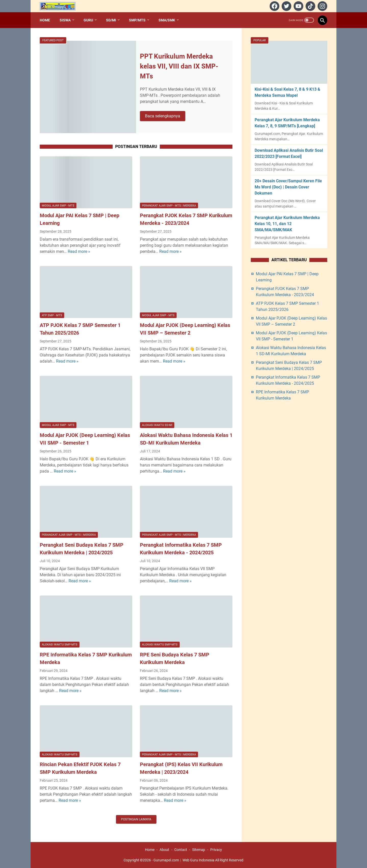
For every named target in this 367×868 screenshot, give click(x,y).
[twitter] (286, 6)
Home (45, 20)
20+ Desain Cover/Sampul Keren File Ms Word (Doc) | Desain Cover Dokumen (288, 187)
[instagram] (322, 6)
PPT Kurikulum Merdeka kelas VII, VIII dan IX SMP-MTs (179, 66)
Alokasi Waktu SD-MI (157, 425)
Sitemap (199, 850)
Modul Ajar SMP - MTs (58, 206)
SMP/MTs (137, 20)
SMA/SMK (167, 20)
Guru (88, 20)
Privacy (216, 850)
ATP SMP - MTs (52, 315)
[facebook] (274, 6)
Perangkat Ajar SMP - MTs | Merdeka (169, 206)
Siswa (65, 20)
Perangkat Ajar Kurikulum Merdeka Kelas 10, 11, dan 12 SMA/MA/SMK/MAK (287, 224)
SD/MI (111, 20)
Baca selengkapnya (165, 116)
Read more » (79, 251)
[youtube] (298, 6)
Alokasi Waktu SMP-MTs (60, 645)
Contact (181, 850)
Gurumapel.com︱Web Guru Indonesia (184, 860)
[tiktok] (310, 6)
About (164, 850)
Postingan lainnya (136, 819)
